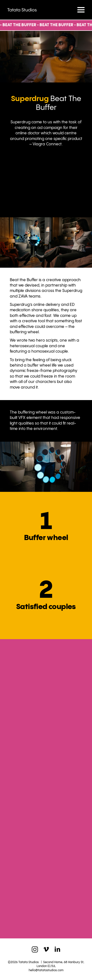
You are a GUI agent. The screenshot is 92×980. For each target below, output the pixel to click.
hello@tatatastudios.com (46, 970)
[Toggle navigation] (81, 10)
